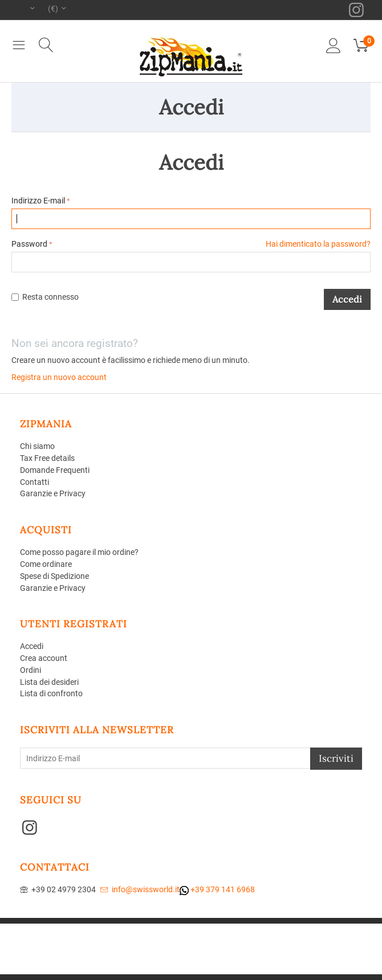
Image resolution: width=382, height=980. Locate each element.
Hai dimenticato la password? (318, 244)
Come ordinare (46, 564)
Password (29, 244)
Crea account (44, 658)
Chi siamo (37, 446)
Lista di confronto (51, 693)
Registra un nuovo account (59, 377)
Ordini (31, 670)
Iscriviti (336, 758)
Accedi (347, 299)
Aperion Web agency (223, 936)
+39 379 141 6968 (217, 889)
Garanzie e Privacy (53, 493)
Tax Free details (47, 458)
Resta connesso (45, 297)
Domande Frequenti (55, 470)
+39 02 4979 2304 (58, 889)
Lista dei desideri (49, 682)
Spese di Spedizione (54, 576)
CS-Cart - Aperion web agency (255, 928)
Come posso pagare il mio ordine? (79, 552)
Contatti (34, 482)
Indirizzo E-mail (38, 201)
